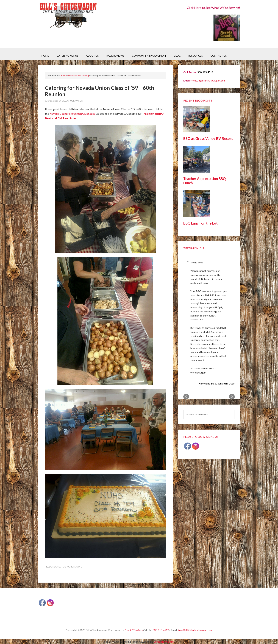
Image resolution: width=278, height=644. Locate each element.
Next (232, 397)
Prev (186, 397)
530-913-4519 (161, 630)
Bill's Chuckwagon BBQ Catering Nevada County (68, 16)
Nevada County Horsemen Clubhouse (72, 114)
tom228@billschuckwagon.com (208, 80)
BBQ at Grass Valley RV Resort (208, 138)
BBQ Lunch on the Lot (201, 223)
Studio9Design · (134, 630)
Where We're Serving (70, 567)
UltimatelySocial (164, 642)
